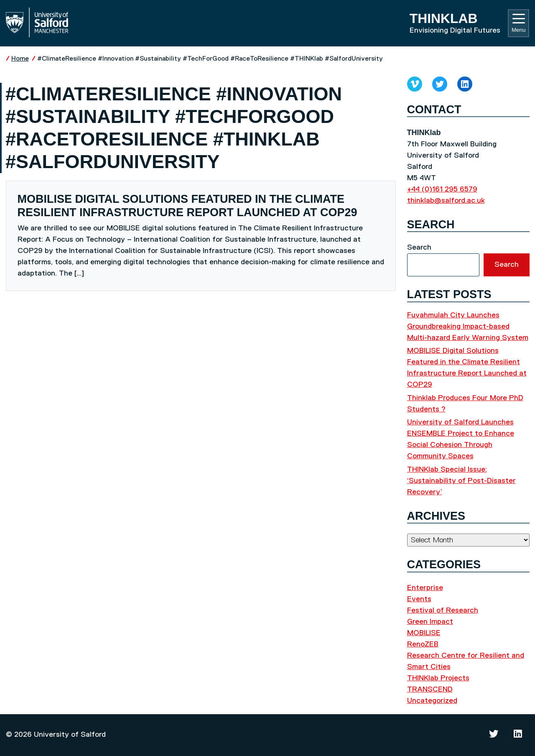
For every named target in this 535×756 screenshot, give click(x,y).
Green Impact (430, 622)
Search (419, 248)
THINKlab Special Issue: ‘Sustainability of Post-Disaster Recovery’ (461, 481)
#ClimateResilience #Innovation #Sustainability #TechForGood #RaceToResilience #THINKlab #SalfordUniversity (210, 59)
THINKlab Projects (438, 678)
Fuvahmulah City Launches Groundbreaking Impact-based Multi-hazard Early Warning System (468, 327)
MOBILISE (424, 633)
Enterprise (425, 588)
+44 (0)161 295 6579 (442, 189)
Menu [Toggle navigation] (518, 23)
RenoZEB (423, 644)
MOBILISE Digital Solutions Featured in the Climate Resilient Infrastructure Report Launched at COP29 (187, 206)
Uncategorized (432, 701)
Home (20, 59)
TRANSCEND (430, 690)
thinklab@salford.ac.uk (446, 201)
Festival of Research (443, 610)
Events (419, 599)
